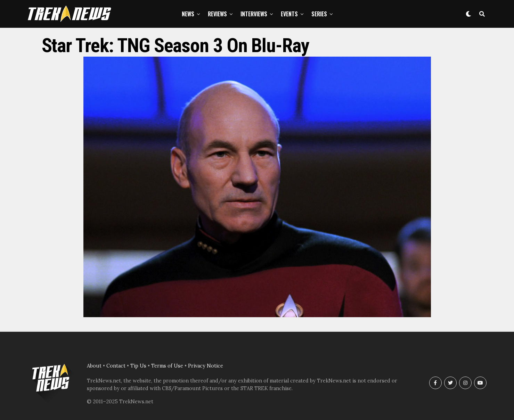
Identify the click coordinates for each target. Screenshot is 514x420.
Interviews (254, 14)
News (188, 14)
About (94, 366)
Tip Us (138, 366)
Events (289, 14)
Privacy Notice (206, 366)
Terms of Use (167, 366)
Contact (116, 366)
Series (319, 14)
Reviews (217, 14)
